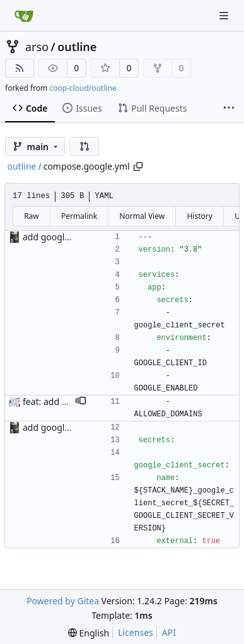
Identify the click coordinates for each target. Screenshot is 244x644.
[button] (84, 146)
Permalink (79, 216)
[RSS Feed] (20, 68)
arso (37, 47)
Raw (32, 216)
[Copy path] (138, 167)
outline (77, 47)
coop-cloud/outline (83, 88)
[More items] (229, 108)
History (199, 216)
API (169, 632)
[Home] (24, 16)
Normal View (142, 216)
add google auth (57, 237)
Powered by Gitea (63, 601)
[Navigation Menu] (225, 15)
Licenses (136, 632)
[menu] (89, 633)
